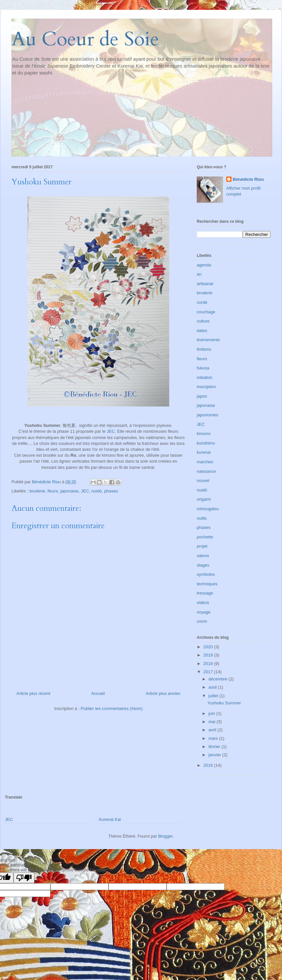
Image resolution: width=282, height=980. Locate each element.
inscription (206, 387)
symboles (206, 574)
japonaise (70, 491)
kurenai (204, 452)
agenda (204, 265)
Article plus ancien (163, 693)
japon (202, 396)
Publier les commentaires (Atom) (112, 709)
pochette (205, 537)
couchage (206, 312)
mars (214, 738)
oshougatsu (208, 509)
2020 (209, 647)
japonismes (208, 415)
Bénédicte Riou (248, 179)
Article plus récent (33, 693)
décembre (219, 679)
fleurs (53, 491)
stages (203, 565)
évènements (208, 340)
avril (213, 730)
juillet (214, 696)
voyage (204, 612)
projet (202, 546)
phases (111, 491)
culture (203, 321)
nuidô (97, 491)
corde (202, 302)
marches (205, 462)
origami (204, 499)
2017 (209, 672)
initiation (205, 377)
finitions (204, 349)
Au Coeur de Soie (85, 39)
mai (213, 722)
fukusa (203, 368)
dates (202, 331)
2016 (209, 765)
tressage (205, 593)
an (199, 274)
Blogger (165, 836)
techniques (207, 584)
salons (203, 556)
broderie (37, 491)
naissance (206, 471)
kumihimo (206, 443)
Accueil (98, 693)
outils (202, 518)
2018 (209, 664)
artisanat (205, 284)
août (213, 687)
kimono (204, 434)
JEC (111, 431)
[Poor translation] (24, 878)
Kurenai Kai (110, 819)
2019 (209, 655)
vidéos (203, 603)
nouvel (203, 480)
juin (212, 713)
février (215, 747)
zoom (202, 621)
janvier (215, 755)
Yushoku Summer (224, 703)
